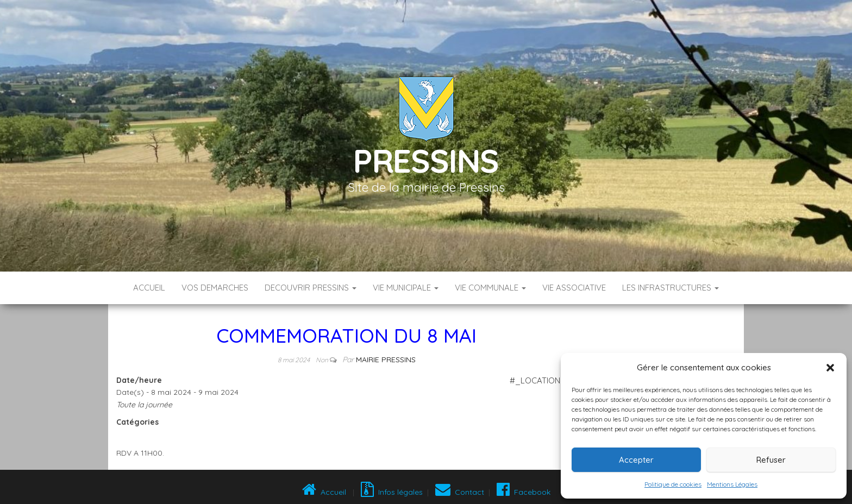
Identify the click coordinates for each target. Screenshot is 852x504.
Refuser (771, 460)
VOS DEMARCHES (215, 288)
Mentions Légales (732, 484)
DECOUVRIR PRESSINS (311, 288)
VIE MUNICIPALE (406, 288)
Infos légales (392, 492)
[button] (830, 368)
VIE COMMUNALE (490, 288)
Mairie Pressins (386, 360)
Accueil (149, 288)
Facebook (522, 492)
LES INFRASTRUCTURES (671, 288)
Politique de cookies (673, 484)
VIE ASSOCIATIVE (574, 288)
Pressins (426, 160)
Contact (460, 492)
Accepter (636, 460)
